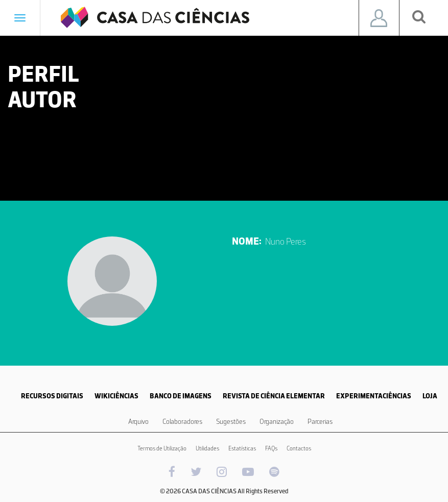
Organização (277, 422)
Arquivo (138, 422)
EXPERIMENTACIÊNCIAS (374, 396)
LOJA (430, 396)
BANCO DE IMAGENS (181, 396)
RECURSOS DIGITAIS (52, 396)
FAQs (271, 448)
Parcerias (320, 422)
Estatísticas (242, 448)
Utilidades (207, 448)
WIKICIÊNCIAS (116, 396)
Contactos (299, 448)
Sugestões (231, 422)
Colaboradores (182, 422)
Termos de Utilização (162, 448)
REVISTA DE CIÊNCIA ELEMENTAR (274, 396)
